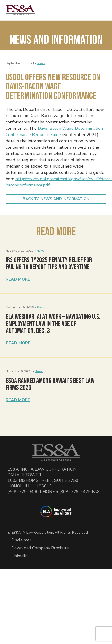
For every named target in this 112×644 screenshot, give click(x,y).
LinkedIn (19, 556)
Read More (18, 279)
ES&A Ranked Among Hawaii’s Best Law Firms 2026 (50, 384)
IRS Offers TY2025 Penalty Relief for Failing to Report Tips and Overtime (49, 264)
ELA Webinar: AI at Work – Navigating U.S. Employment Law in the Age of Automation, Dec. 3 (53, 324)
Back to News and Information (56, 199)
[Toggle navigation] (100, 10)
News (41, 63)
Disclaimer (21, 540)
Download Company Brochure (40, 548)
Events (41, 308)
